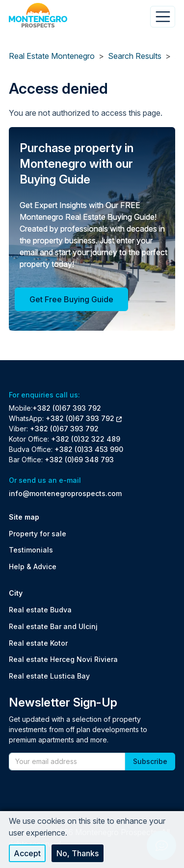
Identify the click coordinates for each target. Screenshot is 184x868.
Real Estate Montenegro (52, 56)
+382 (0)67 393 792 (67, 408)
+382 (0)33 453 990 (89, 449)
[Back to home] (38, 15)
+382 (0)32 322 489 (86, 439)
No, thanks (78, 853)
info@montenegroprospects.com (65, 493)
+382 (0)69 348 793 (79, 460)
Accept (27, 853)
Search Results (135, 56)
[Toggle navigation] (163, 17)
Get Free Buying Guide (71, 299)
